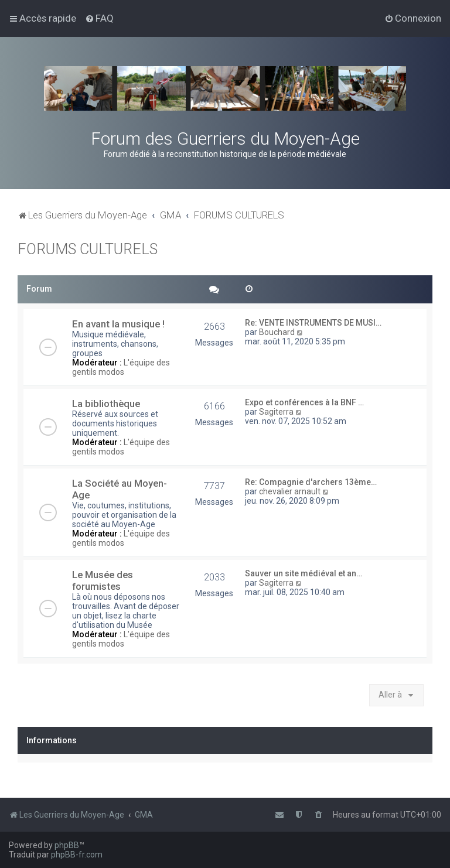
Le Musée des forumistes (103, 580)
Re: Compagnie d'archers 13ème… (311, 482)
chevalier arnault (290, 491)
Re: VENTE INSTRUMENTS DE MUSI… (313, 323)
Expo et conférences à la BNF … (304, 402)
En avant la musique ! (118, 324)
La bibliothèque (106, 404)
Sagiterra (276, 412)
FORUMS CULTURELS (88, 249)
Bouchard (277, 332)
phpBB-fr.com (77, 855)
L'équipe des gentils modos (121, 367)
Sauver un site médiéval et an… (304, 573)
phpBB (67, 845)
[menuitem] (99, 18)
